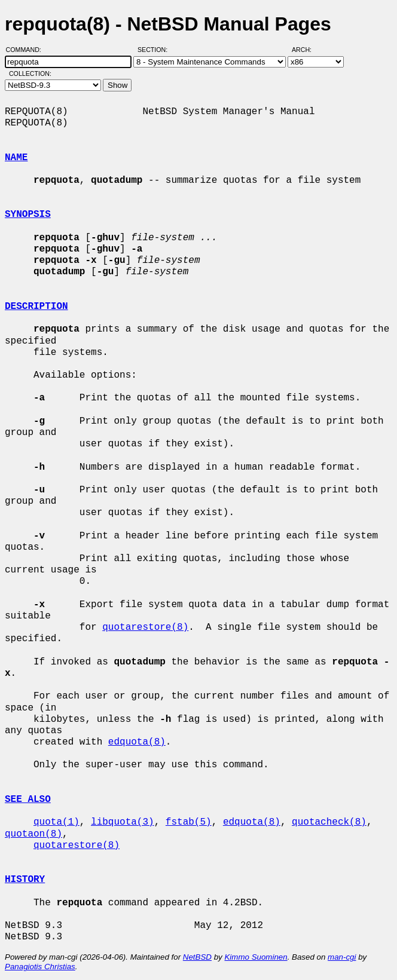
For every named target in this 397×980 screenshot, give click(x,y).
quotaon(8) (33, 834)
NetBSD (197, 957)
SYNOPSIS (28, 215)
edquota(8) (137, 742)
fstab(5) (189, 822)
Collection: (30, 73)
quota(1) (57, 822)
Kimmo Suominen (256, 957)
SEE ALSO (28, 800)
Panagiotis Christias (40, 967)
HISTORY (25, 880)
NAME (16, 158)
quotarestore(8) (145, 627)
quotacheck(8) (329, 822)
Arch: (307, 50)
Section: (155, 50)
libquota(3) (123, 822)
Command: (27, 50)
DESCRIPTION (36, 307)
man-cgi (342, 957)
